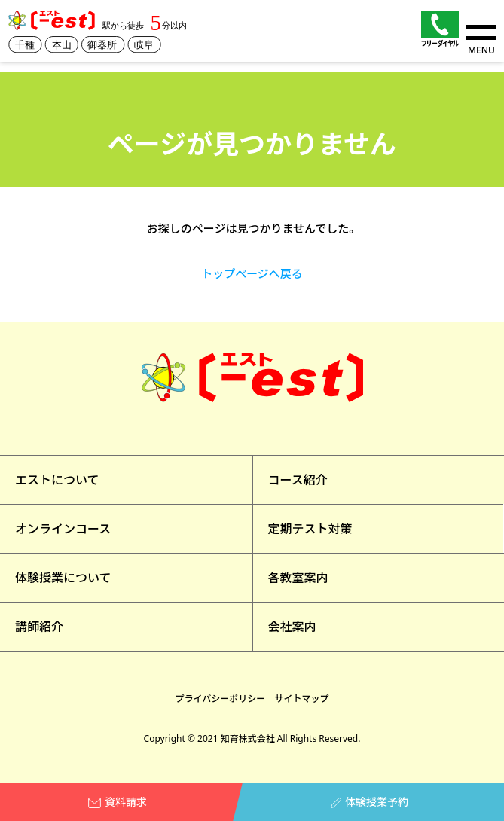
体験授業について (63, 578)
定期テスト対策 (310, 529)
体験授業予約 (370, 802)
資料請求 (118, 802)
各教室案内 (298, 578)
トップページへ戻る (252, 273)
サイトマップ (301, 699)
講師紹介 (39, 627)
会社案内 (292, 627)
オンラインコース (63, 529)
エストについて (57, 480)
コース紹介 (298, 480)
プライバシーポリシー (221, 699)
